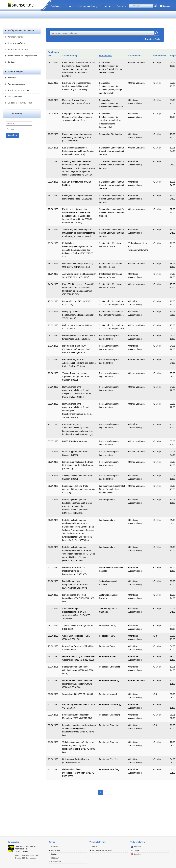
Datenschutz (56, 862)
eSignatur (55, 858)
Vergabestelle (106, 56)
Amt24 (95, 847)
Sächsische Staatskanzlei (26, 846)
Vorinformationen (15, 37)
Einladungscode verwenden (20, 103)
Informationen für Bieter (18, 49)
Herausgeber (13, 842)
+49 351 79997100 (30, 855)
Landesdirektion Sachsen (102, 850)
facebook (138, 847)
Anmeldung (17, 114)
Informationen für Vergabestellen (22, 56)
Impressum (56, 850)
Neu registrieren (15, 97)
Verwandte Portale (98, 842)
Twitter (137, 850)
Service (122, 6)
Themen (107, 6)
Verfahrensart (135, 56)
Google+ (138, 854)
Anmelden (12, 78)
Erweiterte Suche (153, 39)
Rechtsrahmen (160, 56)
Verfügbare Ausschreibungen (21, 31)
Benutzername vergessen (19, 90)
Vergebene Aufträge (16, 43)
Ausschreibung (70, 56)
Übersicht (55, 847)
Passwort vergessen (16, 84)
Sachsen (56, 6)
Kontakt (11, 62)
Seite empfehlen (138, 842)
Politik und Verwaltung (82, 6)
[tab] (27, 842)
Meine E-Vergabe (15, 72)
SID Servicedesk (29, 858)
